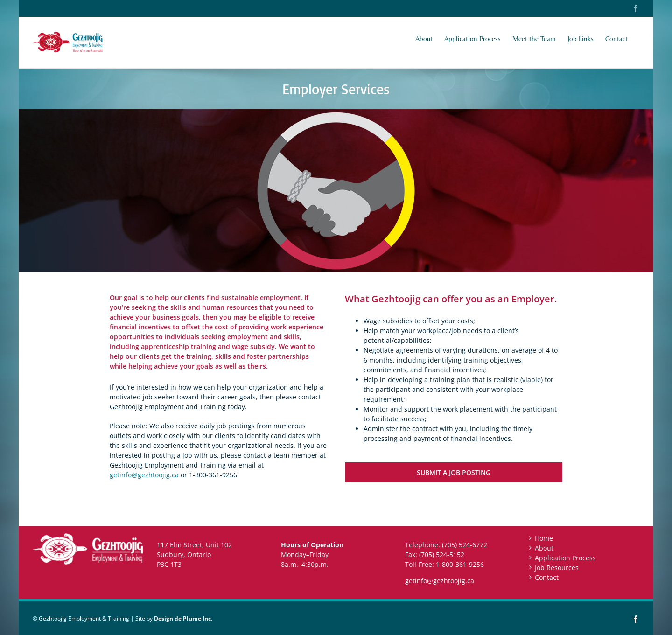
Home (544, 538)
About (544, 548)
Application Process (565, 558)
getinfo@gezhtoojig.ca (144, 475)
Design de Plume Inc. (183, 618)
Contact (547, 577)
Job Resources (557, 568)
